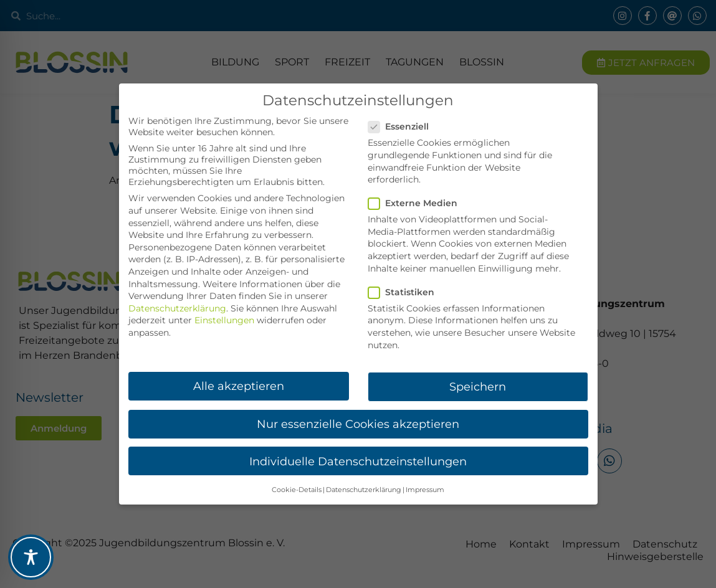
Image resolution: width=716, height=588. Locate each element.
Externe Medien (417, 203)
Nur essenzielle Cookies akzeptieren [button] (358, 424)
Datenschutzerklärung (177, 308)
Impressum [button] (425, 490)
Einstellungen (224, 320)
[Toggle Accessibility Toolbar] (31, 557)
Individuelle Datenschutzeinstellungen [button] (358, 461)
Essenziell (402, 126)
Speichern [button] (478, 386)
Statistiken (405, 292)
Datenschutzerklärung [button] (364, 490)
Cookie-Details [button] (297, 490)
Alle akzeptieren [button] (239, 386)
